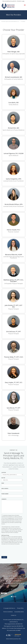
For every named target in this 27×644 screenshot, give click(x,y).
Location (4, 472)
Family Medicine (13, 105)
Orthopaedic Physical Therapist (13, 283)
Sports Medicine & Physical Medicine (13, 130)
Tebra (20, 639)
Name (3, 483)
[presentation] (12, 550)
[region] (13, 581)
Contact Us (14, 615)
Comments (4, 499)
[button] (25, 5)
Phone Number (5, 494)
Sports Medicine (13, 155)
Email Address (5, 489)
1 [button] (11, 597)
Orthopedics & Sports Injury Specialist (14, 54)
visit (23, 1)
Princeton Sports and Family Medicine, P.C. (10, 21)
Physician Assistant (13, 232)
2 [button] (13, 597)
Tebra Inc (13, 608)
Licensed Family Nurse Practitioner (13, 181)
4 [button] (16, 597)
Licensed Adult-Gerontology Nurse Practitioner (13, 257)
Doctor (3, 478)
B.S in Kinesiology (13, 435)
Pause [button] (4, 593)
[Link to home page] (11, 6)
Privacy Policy (20, 608)
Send (4, 557)
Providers (23, 21)
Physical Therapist (14, 309)
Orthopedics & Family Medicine (14, 79)
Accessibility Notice (19, 612)
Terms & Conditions (8, 612)
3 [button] (14, 597)
